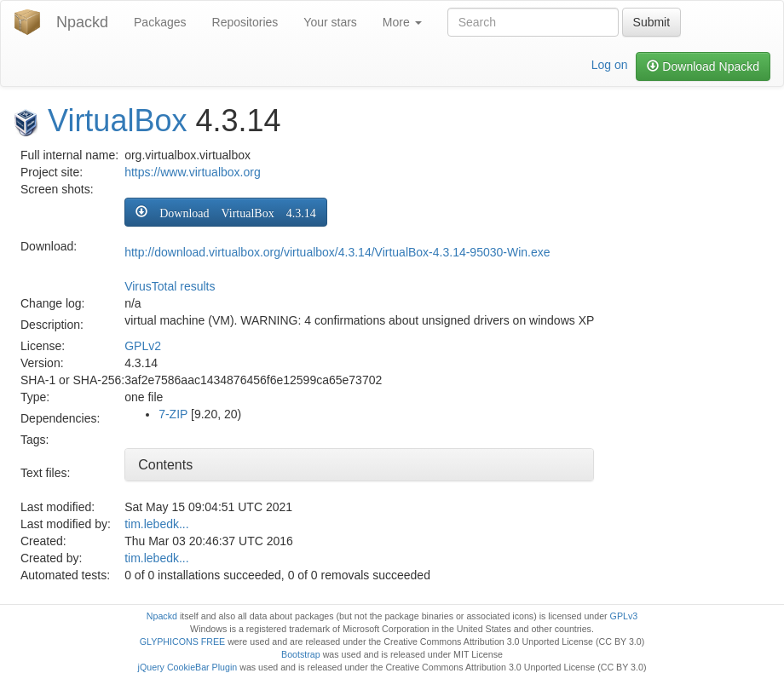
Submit (652, 22)
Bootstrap (301, 654)
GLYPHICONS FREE (182, 642)
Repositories (245, 22)
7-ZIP (173, 414)
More (402, 22)
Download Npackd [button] (703, 66)
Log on (610, 65)
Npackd (82, 22)
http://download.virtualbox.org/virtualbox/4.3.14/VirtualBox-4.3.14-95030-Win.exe (337, 252)
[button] (225, 212)
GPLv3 (624, 616)
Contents (165, 465)
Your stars (330, 22)
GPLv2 (143, 346)
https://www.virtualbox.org (193, 172)
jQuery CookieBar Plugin (188, 667)
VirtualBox (117, 121)
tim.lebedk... (156, 524)
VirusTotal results (170, 286)
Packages (160, 22)
